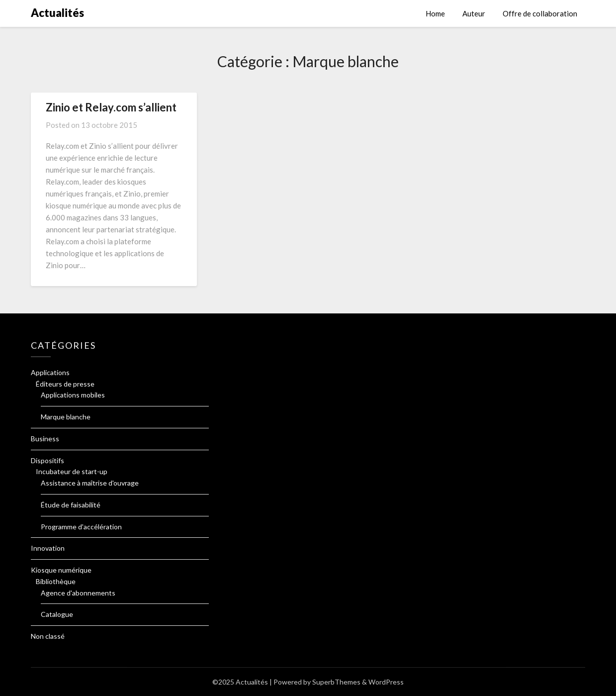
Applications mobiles (73, 395)
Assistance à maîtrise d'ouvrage (90, 483)
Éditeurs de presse (65, 384)
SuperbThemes (336, 682)
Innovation (48, 548)
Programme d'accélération (81, 527)
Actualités (57, 13)
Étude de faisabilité (71, 505)
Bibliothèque (56, 581)
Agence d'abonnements (78, 593)
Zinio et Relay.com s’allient (111, 107)
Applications (50, 372)
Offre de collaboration (540, 13)
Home (435, 13)
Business (45, 439)
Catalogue (57, 614)
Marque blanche (66, 417)
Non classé (48, 636)
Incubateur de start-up (72, 471)
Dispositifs (47, 460)
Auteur (474, 13)
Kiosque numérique (61, 570)
